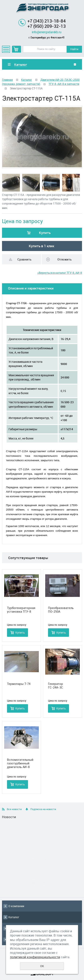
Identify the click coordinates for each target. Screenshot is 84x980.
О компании (16, 906)
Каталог (27, 80)
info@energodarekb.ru (47, 32)
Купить (45, 233)
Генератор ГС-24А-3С (55, 685)
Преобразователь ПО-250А (61, 610)
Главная (7, 80)
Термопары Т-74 (19, 684)
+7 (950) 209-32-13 (46, 26)
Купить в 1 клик (41, 246)
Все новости (14, 809)
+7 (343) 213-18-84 (46, 21)
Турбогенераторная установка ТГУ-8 (21, 610)
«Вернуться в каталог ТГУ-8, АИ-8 (60, 273)
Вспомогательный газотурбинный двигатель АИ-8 (20, 763)
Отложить (64, 259)
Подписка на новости (43, 809)
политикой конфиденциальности (35, 957)
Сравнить (24, 259)
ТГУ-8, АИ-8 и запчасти (64, 84)
